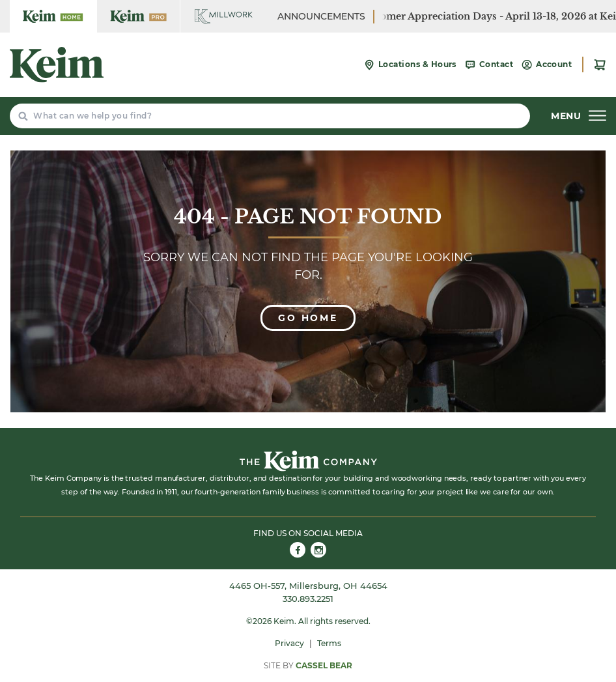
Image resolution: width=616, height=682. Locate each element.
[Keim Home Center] (53, 16)
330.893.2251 (308, 599)
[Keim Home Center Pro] (138, 16)
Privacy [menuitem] (289, 643)
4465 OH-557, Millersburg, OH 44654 (308, 586)
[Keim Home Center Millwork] (224, 16)
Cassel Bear (324, 665)
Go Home (308, 318)
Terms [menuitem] (329, 643)
